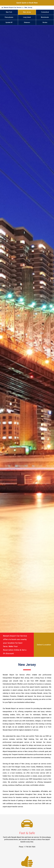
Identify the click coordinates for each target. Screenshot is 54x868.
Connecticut (45, 12)
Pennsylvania (9, 17)
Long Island (27, 17)
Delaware (27, 22)
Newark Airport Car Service (13, 8)
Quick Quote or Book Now (27, 3)
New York (9, 12)
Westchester (45, 17)
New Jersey (28, 8)
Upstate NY (9, 22)
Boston (45, 22)
